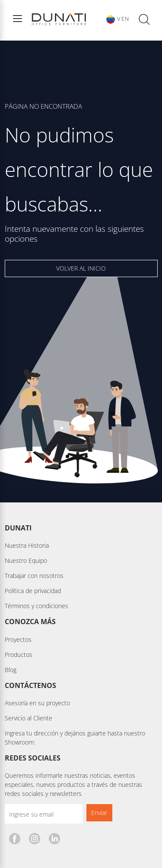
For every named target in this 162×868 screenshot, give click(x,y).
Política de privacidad (33, 591)
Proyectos (18, 639)
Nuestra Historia (27, 545)
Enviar (99, 813)
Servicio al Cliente (29, 718)
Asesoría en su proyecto (37, 703)
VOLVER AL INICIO (81, 268)
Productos (19, 655)
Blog (11, 670)
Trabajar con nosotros (34, 576)
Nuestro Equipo (26, 560)
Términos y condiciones (37, 606)
